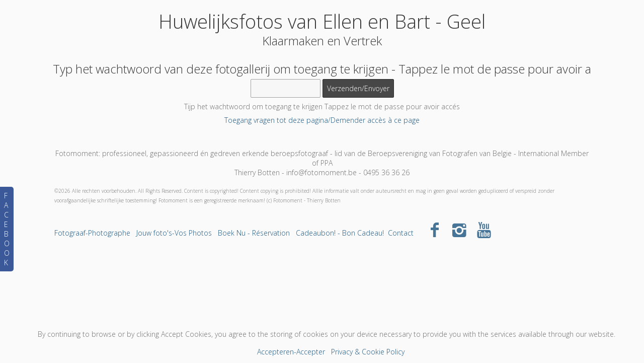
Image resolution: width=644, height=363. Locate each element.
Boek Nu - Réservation (254, 233)
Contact (401, 233)
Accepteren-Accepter (291, 352)
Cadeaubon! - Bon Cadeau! (340, 233)
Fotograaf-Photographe (92, 233)
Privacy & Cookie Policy (368, 352)
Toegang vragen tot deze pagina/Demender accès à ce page (322, 120)
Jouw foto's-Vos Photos (174, 233)
